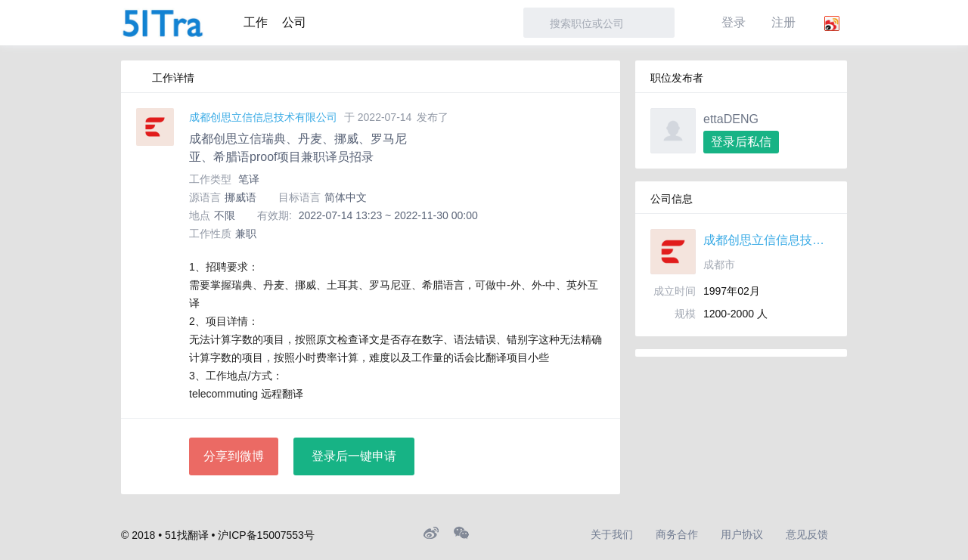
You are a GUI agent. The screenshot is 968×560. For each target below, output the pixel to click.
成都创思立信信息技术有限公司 (263, 117)
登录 (734, 22)
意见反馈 (807, 534)
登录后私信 (741, 142)
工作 (256, 22)
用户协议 (742, 534)
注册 (783, 22)
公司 (294, 22)
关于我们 (612, 534)
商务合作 (677, 534)
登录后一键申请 (354, 456)
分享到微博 (234, 456)
